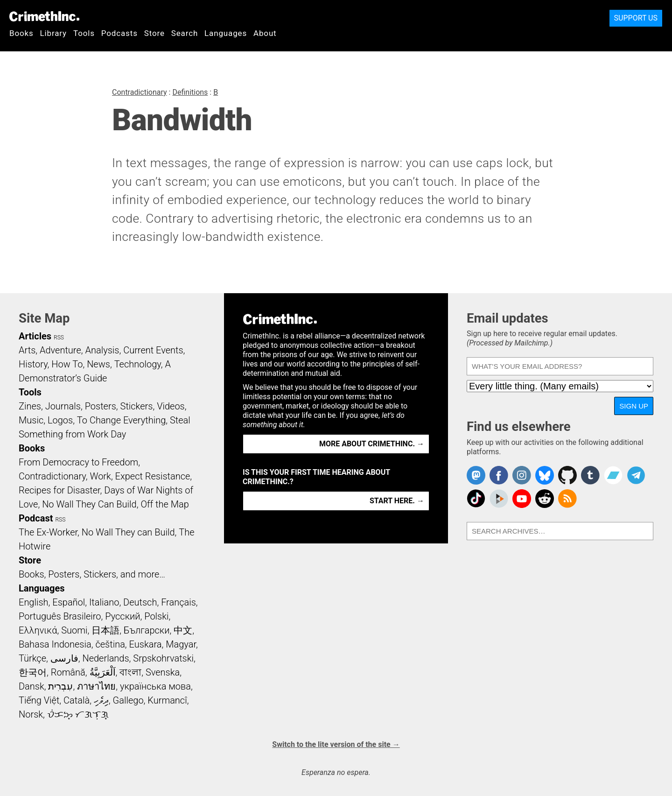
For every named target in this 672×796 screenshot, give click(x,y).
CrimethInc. (44, 16)
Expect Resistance (153, 476)
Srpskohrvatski (163, 658)
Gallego (128, 700)
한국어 (33, 672)
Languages (226, 33)
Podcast (36, 518)
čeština (110, 644)
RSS (59, 338)
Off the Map (164, 504)
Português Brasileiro (60, 616)
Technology (138, 364)
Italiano (104, 602)
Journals (63, 406)
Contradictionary (140, 92)
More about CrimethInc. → (372, 444)
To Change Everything (121, 420)
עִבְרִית (60, 686)
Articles (35, 336)
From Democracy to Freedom (78, 462)
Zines (30, 406)
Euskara (146, 644)
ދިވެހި (101, 700)
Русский (122, 616)
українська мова (155, 686)
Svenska (163, 672)
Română (68, 672)
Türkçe (32, 658)
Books (21, 33)
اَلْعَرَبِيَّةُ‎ (103, 672)
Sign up (634, 406)
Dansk (31, 686)
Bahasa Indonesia (55, 644)
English (34, 602)
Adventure (60, 350)
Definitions (190, 92)
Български (147, 630)
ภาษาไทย (96, 686)
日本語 (105, 630)
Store (154, 33)
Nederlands (105, 658)
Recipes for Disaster (59, 490)
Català (77, 700)
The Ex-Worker (48, 532)
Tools (84, 33)
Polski (156, 616)
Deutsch (140, 602)
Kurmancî (167, 700)
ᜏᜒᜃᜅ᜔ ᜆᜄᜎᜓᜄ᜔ (78, 714)
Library (53, 33)
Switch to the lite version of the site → (336, 744)
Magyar (181, 644)
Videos (171, 406)
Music (31, 420)
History (33, 364)
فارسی (64, 658)
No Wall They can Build (128, 532)
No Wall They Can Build (89, 504)
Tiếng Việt (39, 700)
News (98, 364)
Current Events (153, 350)
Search (185, 33)
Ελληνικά (38, 630)
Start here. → (397, 501)
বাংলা (130, 672)
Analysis (102, 350)
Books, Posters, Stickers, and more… (92, 574)
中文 (183, 630)
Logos (60, 420)
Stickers (137, 406)
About (265, 33)
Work (101, 476)
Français (178, 602)
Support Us (636, 18)
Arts (27, 350)
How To (67, 364)
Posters (101, 406)
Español (69, 602)
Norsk (31, 714)
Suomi (74, 630)
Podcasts (119, 33)
